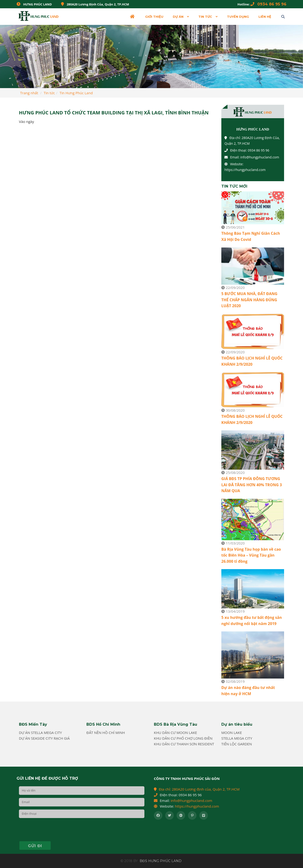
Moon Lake (232, 733)
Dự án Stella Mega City (40, 733)
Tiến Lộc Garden (237, 744)
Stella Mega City (237, 738)
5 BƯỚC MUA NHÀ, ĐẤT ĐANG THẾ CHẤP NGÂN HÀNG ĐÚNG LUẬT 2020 (249, 300)
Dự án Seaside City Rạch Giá (44, 738)
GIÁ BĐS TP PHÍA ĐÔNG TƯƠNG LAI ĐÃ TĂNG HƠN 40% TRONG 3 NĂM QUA (252, 485)
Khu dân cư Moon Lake (175, 733)
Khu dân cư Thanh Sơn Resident (184, 744)
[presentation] (55, 830)
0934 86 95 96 (268, 4)
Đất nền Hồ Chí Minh (106, 733)
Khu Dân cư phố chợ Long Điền (183, 738)
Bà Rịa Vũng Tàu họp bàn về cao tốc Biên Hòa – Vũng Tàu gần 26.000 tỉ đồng (251, 555)
